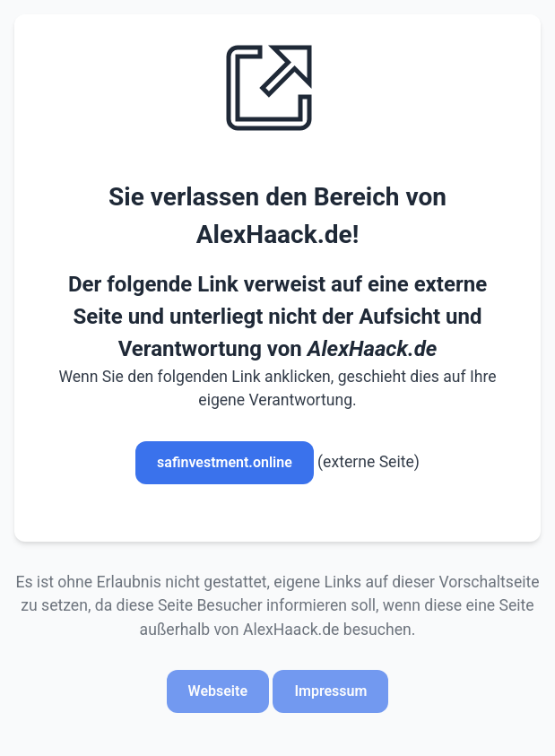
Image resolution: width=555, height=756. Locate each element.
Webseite (218, 691)
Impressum (330, 691)
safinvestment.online (225, 462)
